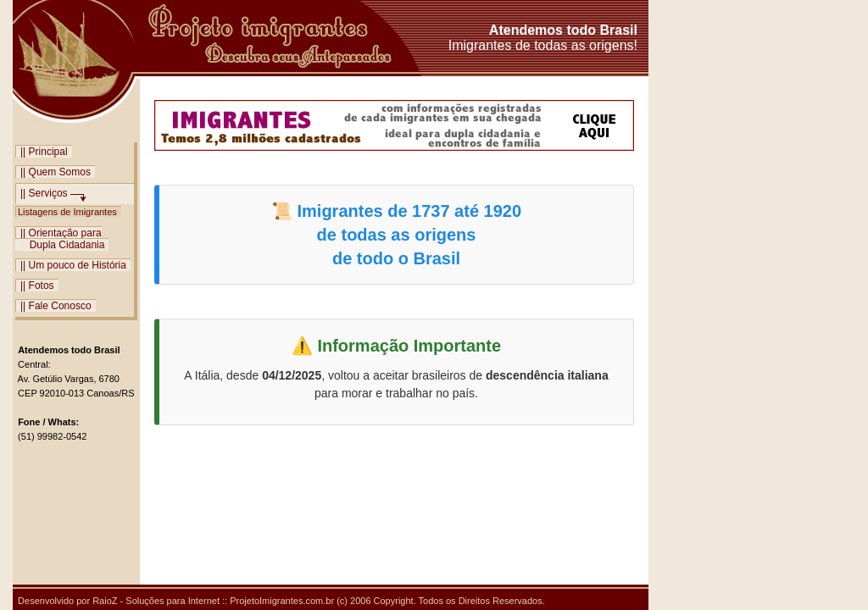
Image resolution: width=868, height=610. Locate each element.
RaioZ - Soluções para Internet (156, 601)
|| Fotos (37, 285)
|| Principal (44, 151)
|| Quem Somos (56, 172)
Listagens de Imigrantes (69, 211)
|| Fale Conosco (56, 305)
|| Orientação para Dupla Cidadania (62, 238)
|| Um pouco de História (73, 265)
